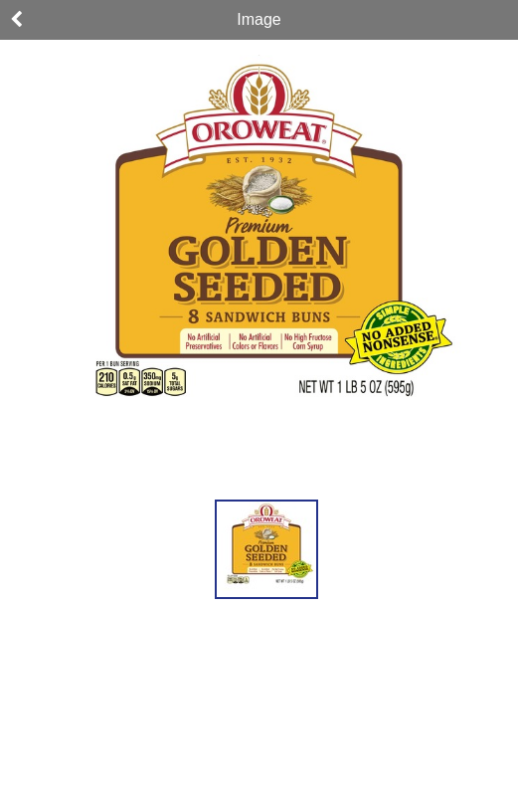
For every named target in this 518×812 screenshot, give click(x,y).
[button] (266, 549)
